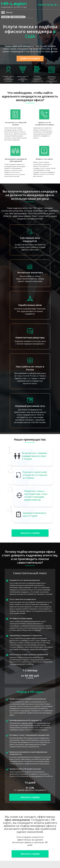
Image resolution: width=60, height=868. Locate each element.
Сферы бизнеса (18, 17)
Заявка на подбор (30, 59)
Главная (5, 17)
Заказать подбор (30, 533)
